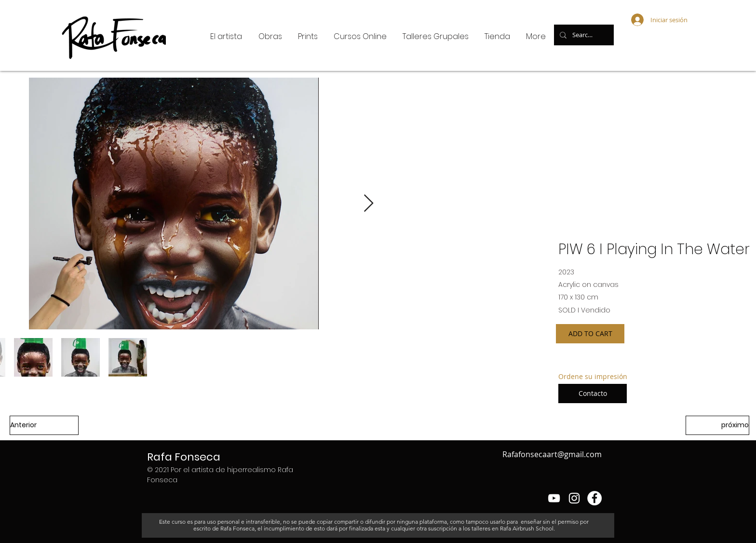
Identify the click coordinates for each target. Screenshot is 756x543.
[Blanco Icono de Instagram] (574, 498)
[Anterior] (44, 425)
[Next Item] (369, 204)
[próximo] (717, 425)
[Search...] (583, 35)
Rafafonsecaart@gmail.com (552, 454)
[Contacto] (593, 394)
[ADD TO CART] (590, 334)
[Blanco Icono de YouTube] (554, 498)
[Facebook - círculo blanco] (594, 498)
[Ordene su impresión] (593, 377)
